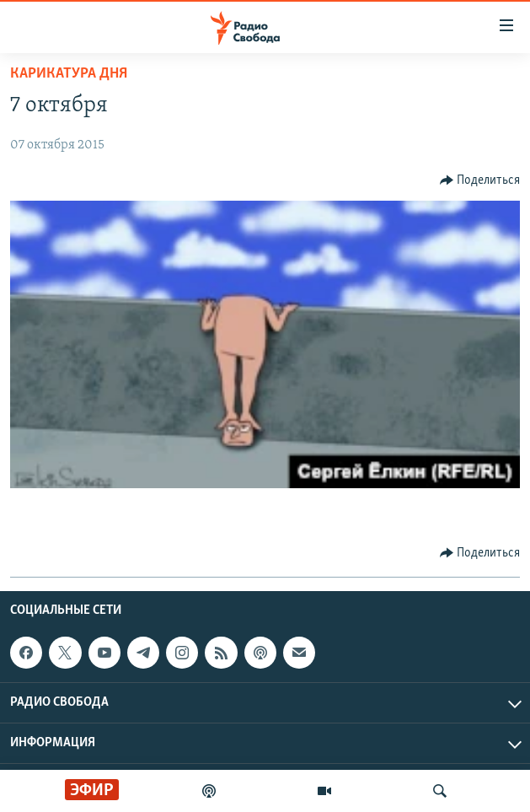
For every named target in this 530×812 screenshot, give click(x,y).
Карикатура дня (69, 74)
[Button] (480, 180)
